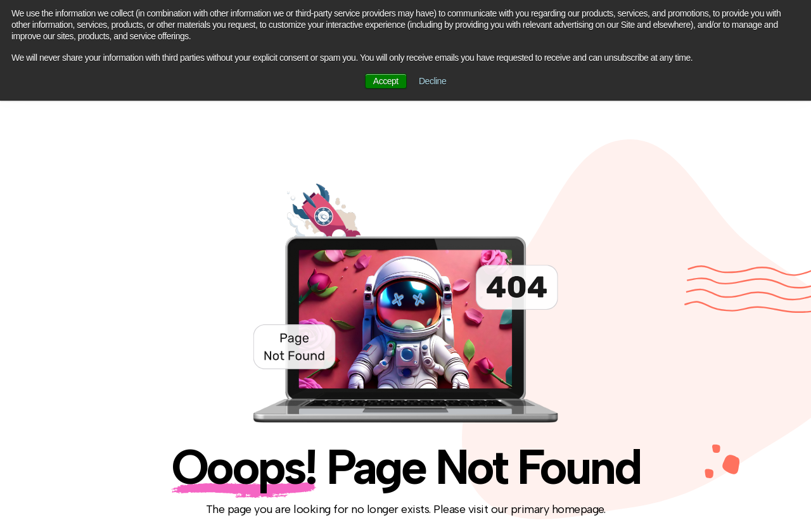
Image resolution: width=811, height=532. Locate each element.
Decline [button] (432, 81)
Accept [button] (386, 81)
